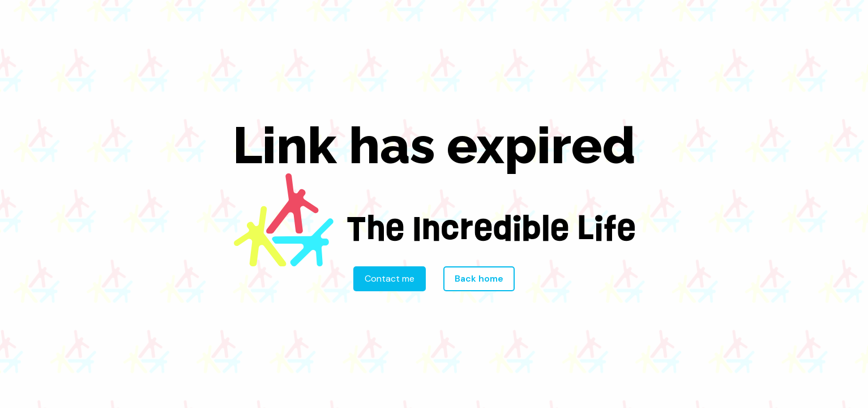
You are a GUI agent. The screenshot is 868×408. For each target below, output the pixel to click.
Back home (479, 279)
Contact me (390, 279)
